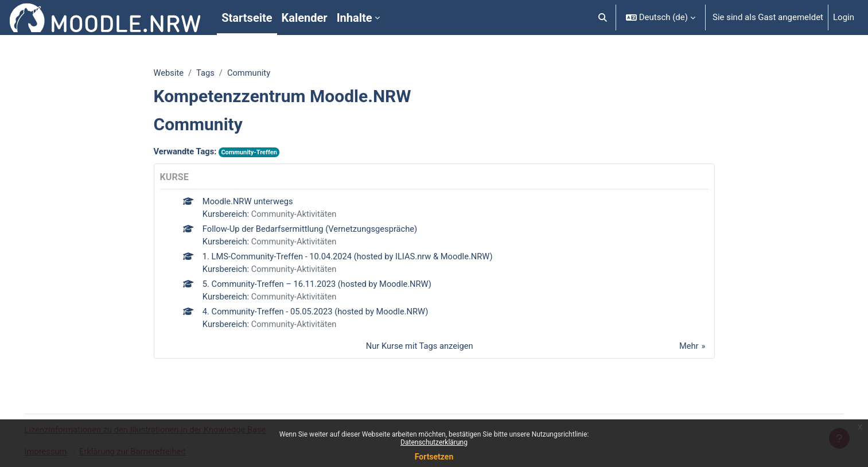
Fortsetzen (434, 457)
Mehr (688, 349)
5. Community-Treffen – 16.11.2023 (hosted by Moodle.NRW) (320, 286)
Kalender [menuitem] (305, 18)
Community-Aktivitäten (296, 215)
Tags (206, 73)
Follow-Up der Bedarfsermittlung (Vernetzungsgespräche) (312, 230)
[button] (603, 17)
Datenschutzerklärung (434, 442)
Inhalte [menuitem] (355, 18)
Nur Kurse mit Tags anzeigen (419, 349)
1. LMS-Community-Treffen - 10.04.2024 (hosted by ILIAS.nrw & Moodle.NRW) (351, 258)
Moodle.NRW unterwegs (249, 202)
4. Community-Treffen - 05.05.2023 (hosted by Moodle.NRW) (318, 314)
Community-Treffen (251, 153)
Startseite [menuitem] (247, 18)
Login (844, 17)
